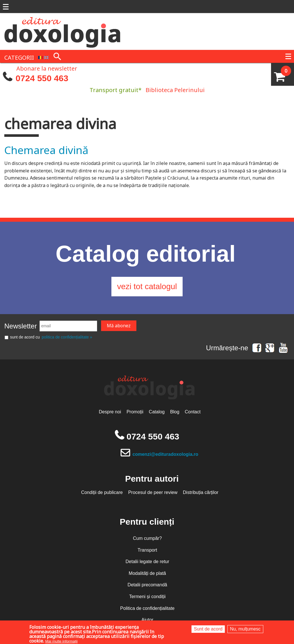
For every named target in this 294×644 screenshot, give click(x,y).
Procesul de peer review (153, 492)
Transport (147, 550)
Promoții (135, 412)
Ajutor (147, 620)
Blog (175, 412)
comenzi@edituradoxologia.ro (166, 454)
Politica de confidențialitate (147, 608)
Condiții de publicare (102, 492)
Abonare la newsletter (47, 68)
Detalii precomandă (147, 585)
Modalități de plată (147, 573)
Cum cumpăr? (147, 538)
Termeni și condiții (147, 597)
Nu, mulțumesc (245, 629)
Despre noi (110, 412)
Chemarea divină (46, 150)
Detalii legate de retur (147, 562)
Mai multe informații (61, 641)
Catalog (157, 412)
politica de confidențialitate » (67, 337)
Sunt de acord (208, 629)
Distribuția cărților (201, 492)
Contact (193, 412)
